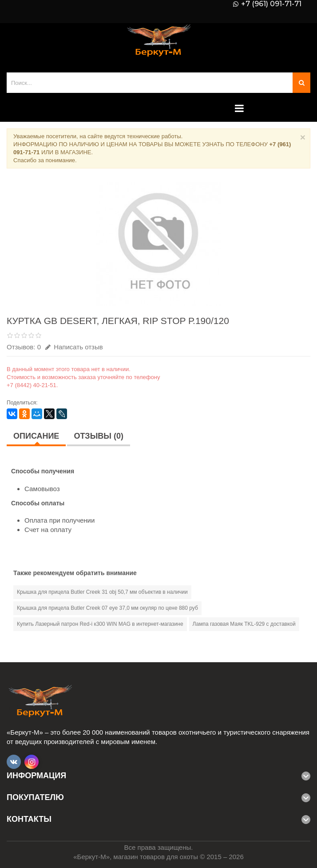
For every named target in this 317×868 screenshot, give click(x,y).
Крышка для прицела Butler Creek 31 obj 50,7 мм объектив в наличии (102, 592)
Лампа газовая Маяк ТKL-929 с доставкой (244, 624)
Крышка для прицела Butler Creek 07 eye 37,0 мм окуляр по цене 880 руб (107, 608)
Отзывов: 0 (24, 347)
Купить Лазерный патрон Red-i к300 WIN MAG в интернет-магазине (100, 624)
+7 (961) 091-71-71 (271, 4)
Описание (36, 436)
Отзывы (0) (99, 436)
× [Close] (303, 137)
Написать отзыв (74, 347)
